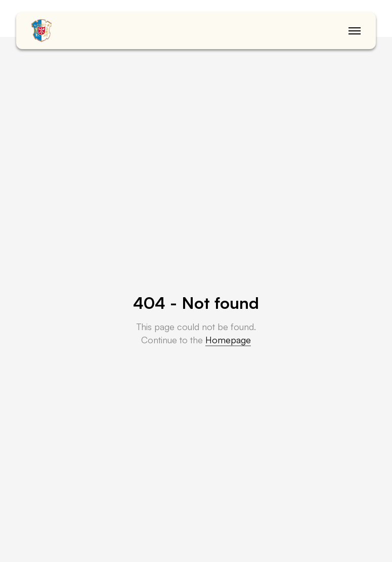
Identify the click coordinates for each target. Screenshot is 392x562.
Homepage (228, 340)
